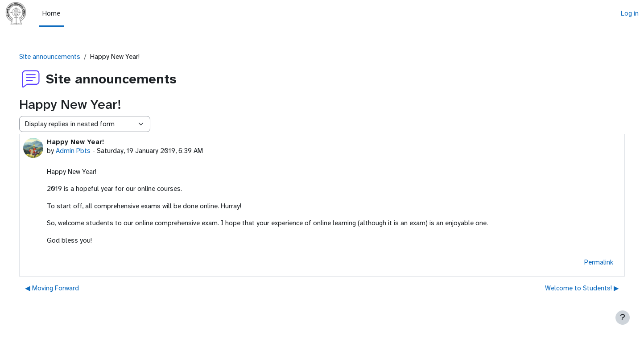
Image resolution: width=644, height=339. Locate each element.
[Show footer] (623, 318)
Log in (630, 13)
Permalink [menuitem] (586, 262)
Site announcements (62, 57)
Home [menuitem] (51, 13)
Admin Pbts (86, 151)
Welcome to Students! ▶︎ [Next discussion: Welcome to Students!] (570, 288)
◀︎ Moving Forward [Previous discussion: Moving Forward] (64, 288)
